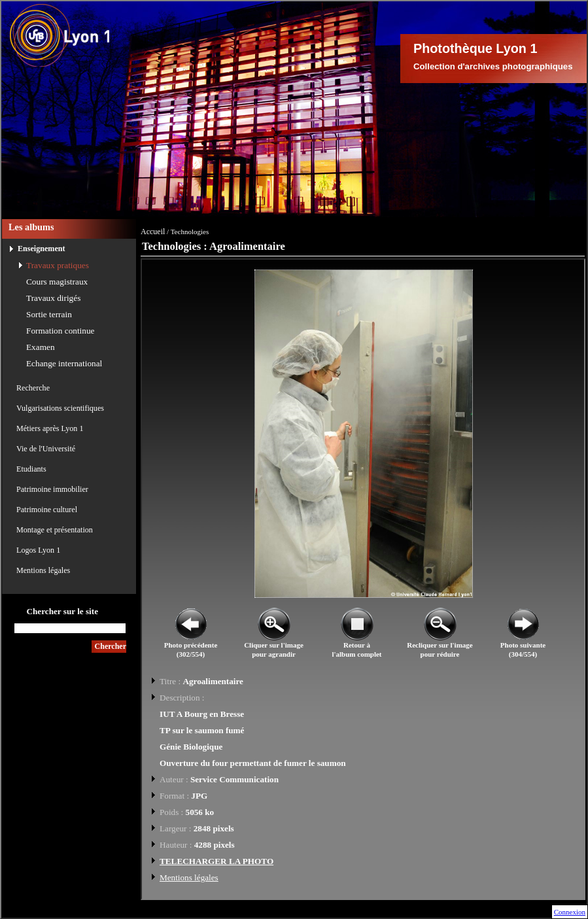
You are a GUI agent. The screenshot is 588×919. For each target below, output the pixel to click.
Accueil (153, 232)
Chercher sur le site (62, 611)
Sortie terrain (49, 314)
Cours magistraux (57, 282)
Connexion (570, 912)
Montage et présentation (55, 530)
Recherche (33, 388)
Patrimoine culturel (47, 510)
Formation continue (61, 331)
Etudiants (31, 469)
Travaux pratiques (58, 265)
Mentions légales (43, 570)
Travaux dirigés (53, 298)
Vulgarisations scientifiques (60, 408)
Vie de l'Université (46, 449)
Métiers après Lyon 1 (50, 428)
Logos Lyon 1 (38, 550)
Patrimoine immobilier (52, 489)
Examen (41, 347)
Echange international (64, 363)
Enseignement (42, 249)
